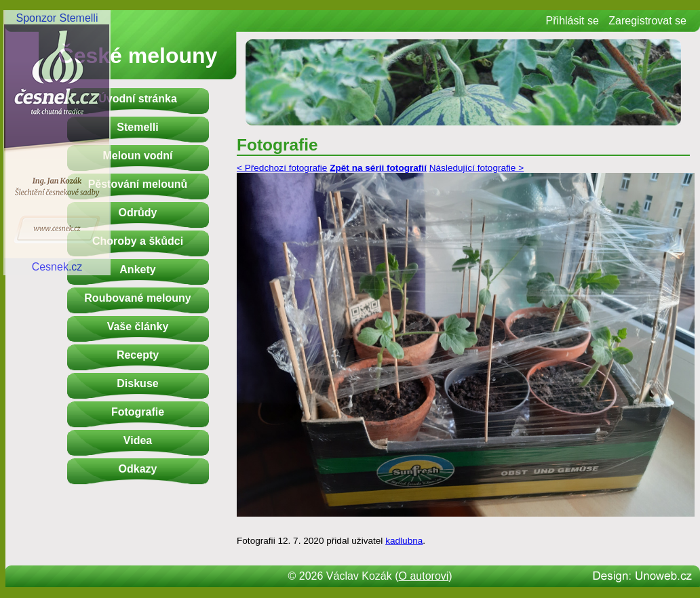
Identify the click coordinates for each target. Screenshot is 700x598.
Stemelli (137, 127)
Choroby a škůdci (138, 241)
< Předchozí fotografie (282, 168)
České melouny (138, 56)
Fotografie (138, 412)
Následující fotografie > (477, 168)
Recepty (138, 355)
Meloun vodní (137, 156)
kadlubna (404, 541)
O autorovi (424, 576)
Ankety (137, 270)
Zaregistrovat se (647, 21)
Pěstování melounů (138, 184)
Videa (138, 440)
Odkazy (138, 469)
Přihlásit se (572, 21)
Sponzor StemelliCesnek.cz (57, 142)
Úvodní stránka (138, 99)
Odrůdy (138, 213)
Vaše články (138, 326)
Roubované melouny (137, 298)
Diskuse (137, 383)
